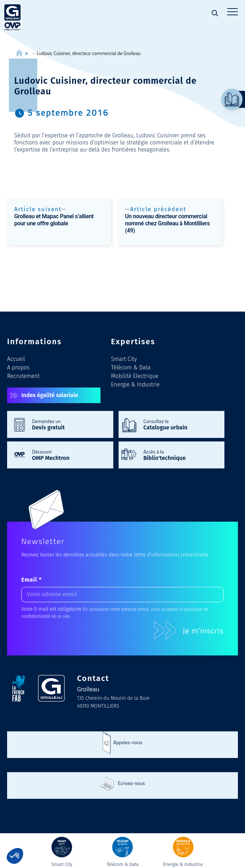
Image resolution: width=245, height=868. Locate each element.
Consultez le (181, 424)
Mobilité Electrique (135, 376)
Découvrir (69, 455)
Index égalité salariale (50, 395)
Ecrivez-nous (131, 783)
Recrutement (23, 376)
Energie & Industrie (135, 384)
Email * (32, 580)
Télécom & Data (131, 367)
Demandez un (69, 424)
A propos (18, 367)
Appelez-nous (128, 742)
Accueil (16, 359)
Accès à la (181, 455)
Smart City (124, 359)
